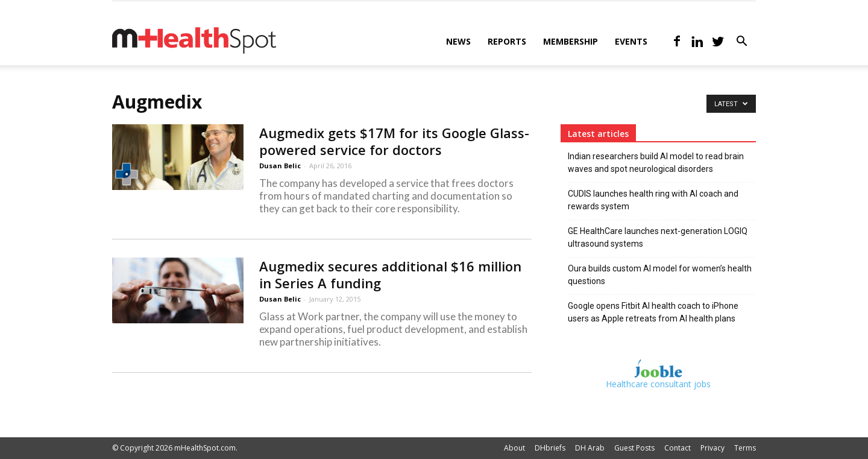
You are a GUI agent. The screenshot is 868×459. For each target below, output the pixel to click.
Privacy (712, 448)
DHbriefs (550, 448)
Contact (678, 448)
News (458, 41)
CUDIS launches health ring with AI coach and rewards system (653, 200)
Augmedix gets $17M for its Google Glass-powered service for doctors (394, 141)
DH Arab (590, 448)
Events (631, 41)
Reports (507, 41)
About (514, 448)
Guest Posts (634, 448)
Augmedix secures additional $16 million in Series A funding (390, 274)
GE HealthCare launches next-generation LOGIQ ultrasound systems (658, 237)
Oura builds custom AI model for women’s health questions (660, 275)
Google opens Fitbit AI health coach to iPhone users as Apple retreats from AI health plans (653, 312)
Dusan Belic (280, 166)
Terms (745, 448)
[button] (741, 43)
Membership (571, 41)
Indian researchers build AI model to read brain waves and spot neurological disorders (656, 163)
